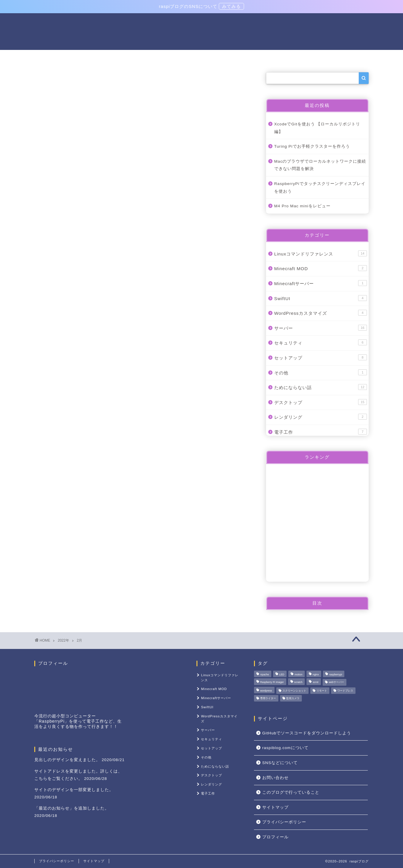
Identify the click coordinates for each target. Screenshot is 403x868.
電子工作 (92, 57)
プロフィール (275, 837)
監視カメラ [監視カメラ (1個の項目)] (293, 698)
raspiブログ (201, 31)
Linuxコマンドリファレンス (180, 57)
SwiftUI (321, 298)
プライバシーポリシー (284, 822)
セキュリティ (321, 343)
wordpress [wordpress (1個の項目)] (266, 691)
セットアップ (238, 57)
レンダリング (321, 417)
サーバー (126, 57)
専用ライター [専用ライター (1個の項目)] (268, 698)
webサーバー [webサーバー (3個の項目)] (336, 682)
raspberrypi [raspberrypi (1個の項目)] (336, 674)
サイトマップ (275, 807)
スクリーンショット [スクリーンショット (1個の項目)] (294, 691)
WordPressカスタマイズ (321, 313)
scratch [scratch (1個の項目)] (298, 682)
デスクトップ (321, 402)
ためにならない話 (321, 388)
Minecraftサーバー (321, 284)
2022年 (64, 640)
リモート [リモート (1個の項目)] (322, 691)
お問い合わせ (275, 778)
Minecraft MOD (321, 269)
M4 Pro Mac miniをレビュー (302, 207)
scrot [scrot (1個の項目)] (315, 682)
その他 (342, 57)
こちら (41, 779)
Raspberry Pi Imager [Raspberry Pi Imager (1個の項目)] (272, 682)
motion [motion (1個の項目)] (298, 674)
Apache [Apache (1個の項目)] (265, 674)
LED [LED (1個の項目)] (282, 674)
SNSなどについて (280, 763)
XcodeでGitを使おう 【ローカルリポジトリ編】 (317, 128)
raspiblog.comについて (294, 57)
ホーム (61, 57)
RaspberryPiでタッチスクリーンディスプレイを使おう (320, 188)
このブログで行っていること (291, 792)
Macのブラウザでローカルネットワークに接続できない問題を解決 (320, 166)
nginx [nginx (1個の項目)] (316, 674)
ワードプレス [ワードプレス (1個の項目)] (345, 691)
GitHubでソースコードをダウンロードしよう (307, 733)
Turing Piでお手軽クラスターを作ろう (312, 147)
